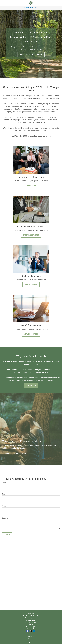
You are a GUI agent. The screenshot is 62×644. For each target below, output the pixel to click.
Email (4, 494)
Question (5, 518)
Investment (31, 641)
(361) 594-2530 (33, 618)
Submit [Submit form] (7, 535)
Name (4, 482)
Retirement (31, 639)
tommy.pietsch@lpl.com (31, 628)
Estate (31, 643)
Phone (4, 506)
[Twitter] (31, 631)
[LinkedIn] (34, 631)
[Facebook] (27, 631)
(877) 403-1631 (34, 616)
